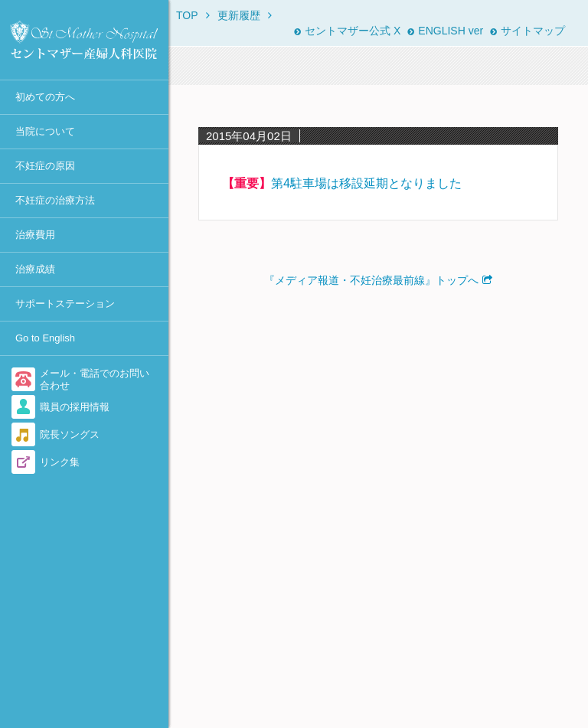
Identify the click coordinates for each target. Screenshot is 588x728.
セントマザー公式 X (347, 31)
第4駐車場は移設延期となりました (366, 183)
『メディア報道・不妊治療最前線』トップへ (371, 280)
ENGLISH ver (445, 31)
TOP (187, 15)
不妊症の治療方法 (55, 200)
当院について (45, 131)
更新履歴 (239, 15)
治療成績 (35, 269)
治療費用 (35, 235)
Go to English (45, 338)
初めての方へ (45, 97)
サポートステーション (65, 304)
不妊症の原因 (45, 166)
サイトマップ (528, 31)
